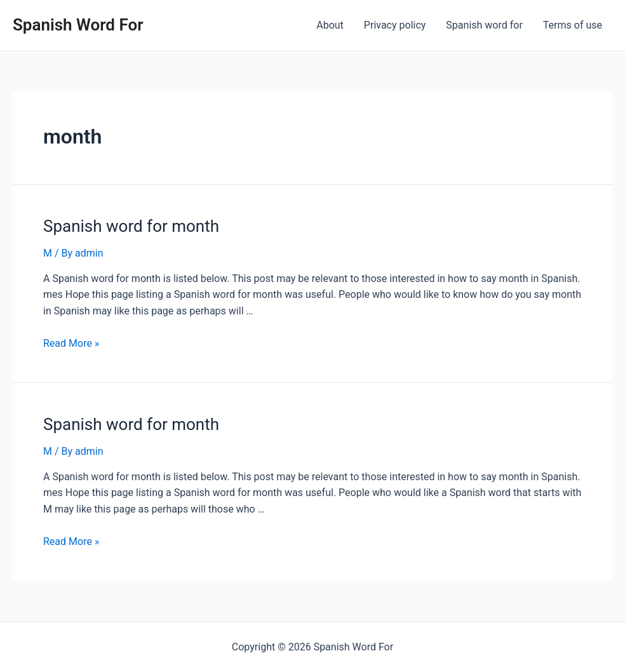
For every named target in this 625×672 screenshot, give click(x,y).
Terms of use (573, 25)
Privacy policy (395, 25)
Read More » (71, 343)
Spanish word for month (131, 226)
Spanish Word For (78, 25)
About (330, 25)
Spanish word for (484, 25)
